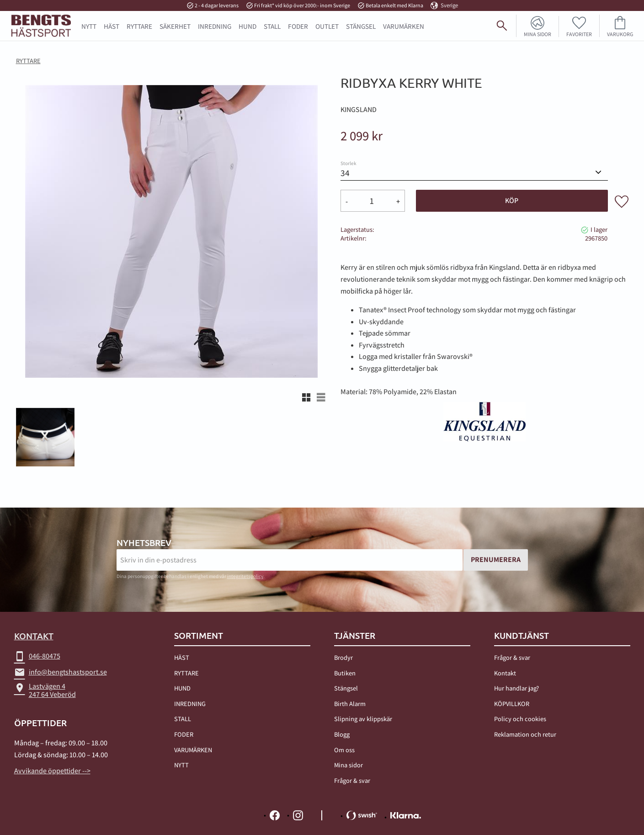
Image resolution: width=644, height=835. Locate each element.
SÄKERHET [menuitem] (175, 26)
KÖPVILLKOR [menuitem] (512, 704)
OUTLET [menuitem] (327, 26)
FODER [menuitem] (298, 26)
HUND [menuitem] (247, 26)
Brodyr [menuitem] (343, 657)
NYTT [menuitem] (89, 26)
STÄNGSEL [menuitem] (361, 26)
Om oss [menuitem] (344, 750)
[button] (579, 26)
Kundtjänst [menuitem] (522, 636)
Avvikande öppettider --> (52, 771)
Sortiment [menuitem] (199, 636)
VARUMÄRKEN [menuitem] (193, 750)
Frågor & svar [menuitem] (352, 780)
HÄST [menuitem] (112, 26)
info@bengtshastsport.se (61, 672)
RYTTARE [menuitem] (139, 26)
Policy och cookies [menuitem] (520, 719)
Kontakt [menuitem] (505, 673)
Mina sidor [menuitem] (538, 34)
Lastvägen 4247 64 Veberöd (45, 690)
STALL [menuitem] (272, 26)
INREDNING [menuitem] (215, 26)
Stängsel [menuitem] (346, 688)
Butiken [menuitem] (345, 673)
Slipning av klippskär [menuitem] (363, 719)
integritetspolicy (245, 576)
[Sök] (633, 29)
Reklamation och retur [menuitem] (525, 734)
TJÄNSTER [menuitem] (355, 636)
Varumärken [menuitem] (404, 26)
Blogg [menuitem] (342, 734)
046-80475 (37, 656)
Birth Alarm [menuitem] (350, 704)
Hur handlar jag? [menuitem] (516, 688)
